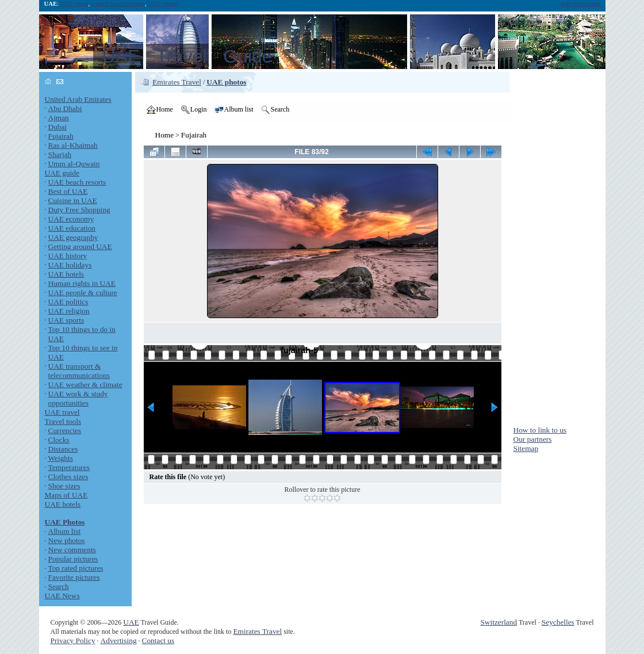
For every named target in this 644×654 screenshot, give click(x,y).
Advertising (119, 640)
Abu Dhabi (65, 108)
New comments (72, 550)
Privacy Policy (73, 640)
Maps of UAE (66, 495)
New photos (67, 540)
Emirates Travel (177, 82)
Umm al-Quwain (74, 164)
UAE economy (71, 219)
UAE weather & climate (85, 385)
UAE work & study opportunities (78, 398)
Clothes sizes (68, 477)
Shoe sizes (64, 486)
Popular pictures (73, 559)
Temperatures (69, 467)
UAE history (68, 256)
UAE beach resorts (77, 182)
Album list (65, 531)
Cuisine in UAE (73, 200)
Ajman (59, 118)
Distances (63, 449)
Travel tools (63, 421)
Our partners (533, 439)
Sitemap (526, 448)
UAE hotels (66, 274)
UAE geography (73, 237)
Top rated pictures (76, 568)
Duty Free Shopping (79, 210)
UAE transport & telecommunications (79, 371)
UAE (131, 622)
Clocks (59, 440)
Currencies (65, 431)
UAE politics (68, 302)
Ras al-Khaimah (73, 145)
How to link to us (540, 430)
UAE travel (74, 4)
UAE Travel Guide (187, 56)
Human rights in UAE (82, 283)
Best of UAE (68, 191)
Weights (61, 458)
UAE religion (69, 311)
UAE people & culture (83, 292)
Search (59, 586)
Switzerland (499, 622)
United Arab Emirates (118, 4)
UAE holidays (70, 265)
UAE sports (66, 320)
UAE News (62, 596)
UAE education (72, 228)
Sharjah (60, 154)
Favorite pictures (74, 577)
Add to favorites (580, 4)
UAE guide (62, 173)
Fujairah (61, 136)
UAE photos (163, 4)
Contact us (158, 640)
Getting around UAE (80, 246)
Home (165, 135)
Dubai (58, 127)
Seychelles (558, 622)
